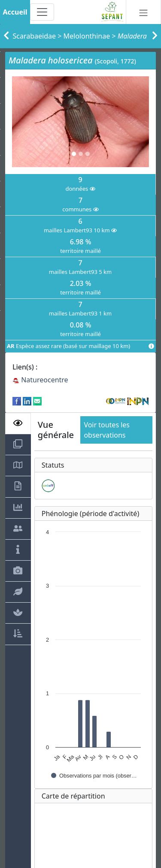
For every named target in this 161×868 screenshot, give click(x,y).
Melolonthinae (87, 36)
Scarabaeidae (35, 36)
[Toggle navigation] (42, 12)
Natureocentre (40, 380)
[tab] (18, 423)
